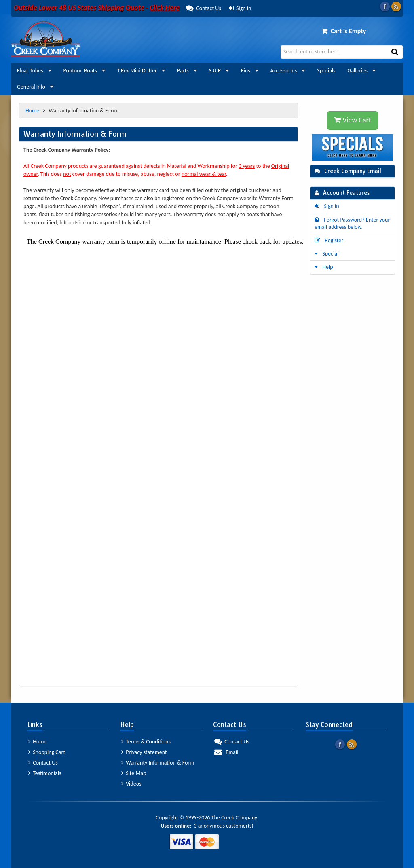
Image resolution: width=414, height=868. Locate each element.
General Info (31, 87)
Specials (326, 71)
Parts (183, 71)
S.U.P (215, 71)
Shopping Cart (47, 752)
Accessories (284, 71)
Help (324, 267)
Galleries (358, 71)
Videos (131, 784)
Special (326, 254)
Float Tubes (30, 71)
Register (329, 240)
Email (226, 752)
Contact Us (117, 8)
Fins (245, 71)
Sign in (240, 8)
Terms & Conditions (146, 742)
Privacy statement (144, 752)
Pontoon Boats (80, 71)
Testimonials (45, 773)
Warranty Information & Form (158, 763)
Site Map (134, 773)
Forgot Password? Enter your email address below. (352, 223)
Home (33, 111)
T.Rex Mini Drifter (137, 71)
